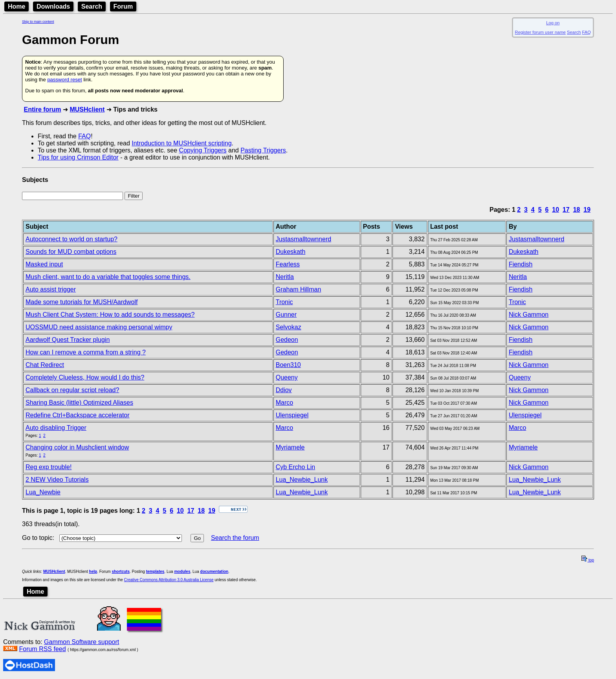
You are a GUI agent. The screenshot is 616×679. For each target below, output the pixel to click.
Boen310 (288, 365)
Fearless (288, 264)
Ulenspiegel (292, 415)
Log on (553, 23)
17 (566, 210)
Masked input (44, 264)
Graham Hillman (299, 289)
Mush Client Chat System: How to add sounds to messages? (110, 315)
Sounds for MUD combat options (71, 252)
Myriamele (290, 447)
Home (16, 6)
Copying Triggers (203, 150)
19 (587, 210)
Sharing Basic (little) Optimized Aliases (79, 403)
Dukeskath (291, 252)
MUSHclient (87, 109)
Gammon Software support (82, 642)
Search (92, 6)
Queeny (287, 377)
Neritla (285, 277)
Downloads (53, 6)
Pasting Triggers (263, 150)
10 (555, 210)
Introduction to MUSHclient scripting (181, 143)
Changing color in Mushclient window (77, 447)
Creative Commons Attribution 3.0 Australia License (169, 580)
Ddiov (284, 390)
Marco (284, 403)
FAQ (587, 32)
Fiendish (521, 264)
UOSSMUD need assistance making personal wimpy (99, 327)
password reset (64, 80)
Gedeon (287, 340)
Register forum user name (540, 32)
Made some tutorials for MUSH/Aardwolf (82, 302)
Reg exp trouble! (49, 467)
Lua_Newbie (43, 492)
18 (577, 210)
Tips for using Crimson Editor (78, 157)
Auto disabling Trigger (56, 428)
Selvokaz (289, 327)
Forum (123, 6)
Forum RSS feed (42, 649)
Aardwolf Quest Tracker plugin (68, 340)
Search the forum (235, 538)
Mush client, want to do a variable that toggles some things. (108, 277)
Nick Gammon (529, 315)
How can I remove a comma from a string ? (86, 352)
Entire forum (42, 109)
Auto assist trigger (51, 289)
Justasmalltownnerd (303, 239)
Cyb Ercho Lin (296, 467)
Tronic (284, 302)
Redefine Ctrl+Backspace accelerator (78, 415)
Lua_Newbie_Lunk (302, 480)
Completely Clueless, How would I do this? (85, 377)
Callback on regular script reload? (72, 390)
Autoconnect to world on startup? (71, 239)
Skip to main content (38, 22)
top (588, 560)
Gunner (286, 315)
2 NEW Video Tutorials (57, 480)
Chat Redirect (45, 365)
